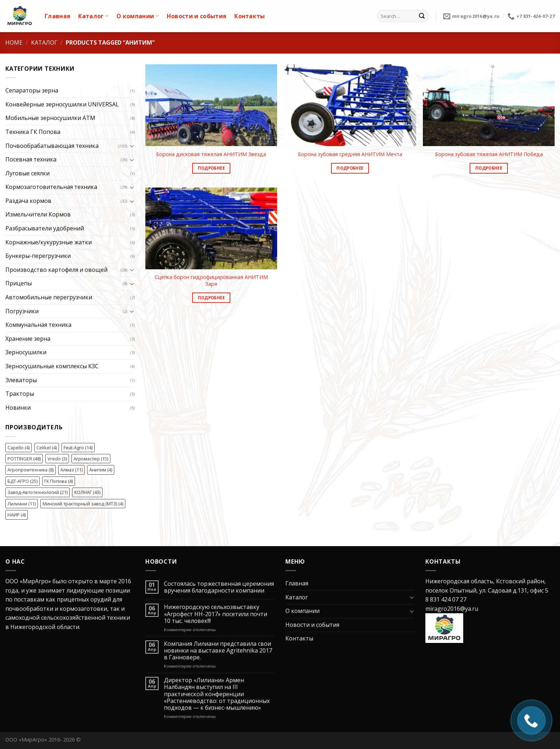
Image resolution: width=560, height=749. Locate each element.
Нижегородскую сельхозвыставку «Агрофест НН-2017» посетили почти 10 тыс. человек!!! (216, 614)
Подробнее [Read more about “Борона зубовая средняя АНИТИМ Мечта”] (350, 168)
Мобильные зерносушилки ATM (50, 118)
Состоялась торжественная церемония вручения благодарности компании (219, 587)
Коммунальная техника (38, 325)
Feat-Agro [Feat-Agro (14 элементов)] (78, 448)
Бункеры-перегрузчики (38, 256)
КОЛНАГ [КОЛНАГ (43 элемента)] (87, 492)
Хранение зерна (28, 339)
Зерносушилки (26, 352)
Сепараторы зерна (32, 90)
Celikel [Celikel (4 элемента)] (47, 448)
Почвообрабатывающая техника (52, 146)
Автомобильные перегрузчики (49, 297)
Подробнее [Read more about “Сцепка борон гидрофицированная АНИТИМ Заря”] (211, 298)
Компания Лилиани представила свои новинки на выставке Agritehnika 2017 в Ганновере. (218, 651)
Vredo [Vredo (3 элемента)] (57, 459)
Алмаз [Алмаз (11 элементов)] (71, 470)
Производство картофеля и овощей (56, 270)
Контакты (250, 16)
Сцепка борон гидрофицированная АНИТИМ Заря (211, 281)
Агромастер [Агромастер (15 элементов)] (91, 459)
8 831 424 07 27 (446, 599)
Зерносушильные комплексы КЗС (52, 366)
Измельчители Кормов (38, 214)
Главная (57, 16)
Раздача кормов (28, 201)
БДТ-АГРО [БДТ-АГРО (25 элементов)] (22, 481)
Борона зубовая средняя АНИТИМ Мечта (350, 154)
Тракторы (20, 394)
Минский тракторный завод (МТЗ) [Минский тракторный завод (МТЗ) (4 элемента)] (83, 504)
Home (14, 43)
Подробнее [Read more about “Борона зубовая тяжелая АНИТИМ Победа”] (489, 168)
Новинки (18, 408)
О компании (138, 16)
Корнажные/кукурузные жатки (49, 242)
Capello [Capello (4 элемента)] (19, 448)
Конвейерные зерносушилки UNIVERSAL (62, 104)
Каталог (93, 16)
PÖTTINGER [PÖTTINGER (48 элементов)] (24, 459)
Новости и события (197, 16)
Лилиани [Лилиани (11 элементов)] (22, 504)
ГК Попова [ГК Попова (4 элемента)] (59, 481)
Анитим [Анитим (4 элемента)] (101, 470)
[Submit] (422, 16)
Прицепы (19, 283)
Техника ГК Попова (33, 132)
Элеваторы (21, 380)
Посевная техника (31, 159)
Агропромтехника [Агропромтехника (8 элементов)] (31, 470)
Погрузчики (22, 311)
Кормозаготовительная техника (51, 187)
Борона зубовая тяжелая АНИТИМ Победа (489, 154)
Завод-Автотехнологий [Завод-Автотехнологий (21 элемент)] (37, 492)
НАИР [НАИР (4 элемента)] (17, 515)
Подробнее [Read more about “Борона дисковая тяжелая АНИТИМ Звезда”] (211, 168)
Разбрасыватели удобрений (45, 228)
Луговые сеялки (27, 173)
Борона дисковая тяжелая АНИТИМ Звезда (211, 154)
